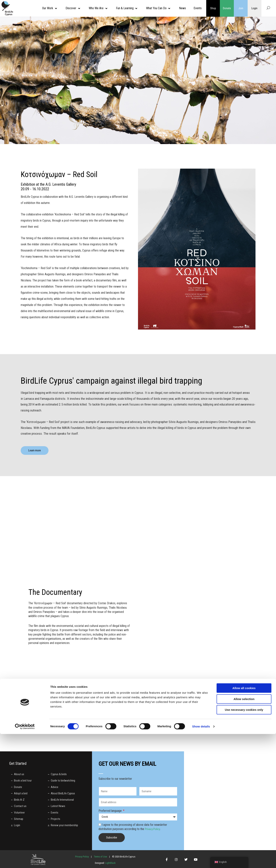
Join (241, 8)
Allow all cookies (244, 822)
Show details (201, 860)
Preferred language (110, 811)
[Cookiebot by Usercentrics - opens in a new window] (25, 861)
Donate (227, 8)
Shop (213, 8)
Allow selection (244, 833)
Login (255, 8)
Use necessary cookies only (244, 844)
